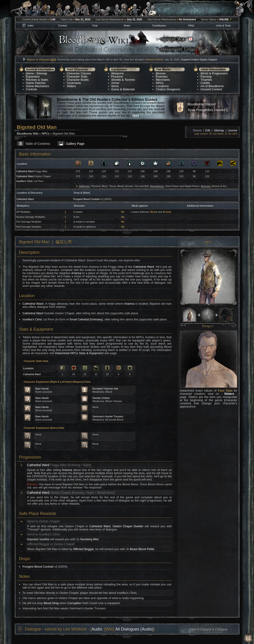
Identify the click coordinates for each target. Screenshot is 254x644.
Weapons (118, 73)
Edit (208, 130)
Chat (95, 26)
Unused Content (211, 89)
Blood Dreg (51, 603)
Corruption (74, 603)
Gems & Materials (123, 89)
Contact (63, 26)
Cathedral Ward (25, 171)
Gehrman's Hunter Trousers (108, 416)
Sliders (71, 86)
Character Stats (77, 77)
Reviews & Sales (37, 80)
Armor (115, 83)
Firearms (117, 77)
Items (115, 86)
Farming (206, 77)
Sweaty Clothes (101, 398)
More (136, 116)
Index (30, 26)
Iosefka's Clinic (25, 181)
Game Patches (36, 83)
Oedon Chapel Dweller (128, 526)
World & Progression (214, 73)
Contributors (159, 26)
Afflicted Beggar (83, 549)
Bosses (161, 73)
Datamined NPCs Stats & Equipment (79, 353)
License (232, 130)
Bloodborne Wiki (28, 134)
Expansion (33, 77)
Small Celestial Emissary (86, 319)
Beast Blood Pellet (142, 549)
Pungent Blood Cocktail (86, 199)
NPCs (160, 83)
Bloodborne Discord (202, 104)
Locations (162, 86)
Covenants (74, 83)
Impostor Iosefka (38, 539)
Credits (205, 83)
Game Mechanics (38, 86)
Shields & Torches (123, 80)
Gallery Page (75, 144)
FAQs (191, 26)
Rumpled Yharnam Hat (105, 389)
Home (30, 73)
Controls (31, 89)
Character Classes (79, 73)
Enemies (162, 77)
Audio (97, 629)
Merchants (163, 80)
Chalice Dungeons (168, 89)
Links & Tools (224, 26)
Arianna (76, 273)
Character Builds (78, 80)
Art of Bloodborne (212, 86)
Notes (127, 26)
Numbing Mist (89, 539)
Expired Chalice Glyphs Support (199, 60)
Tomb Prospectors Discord (206, 110)
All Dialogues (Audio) (134, 629)
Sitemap (42, 73)
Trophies (206, 80)
